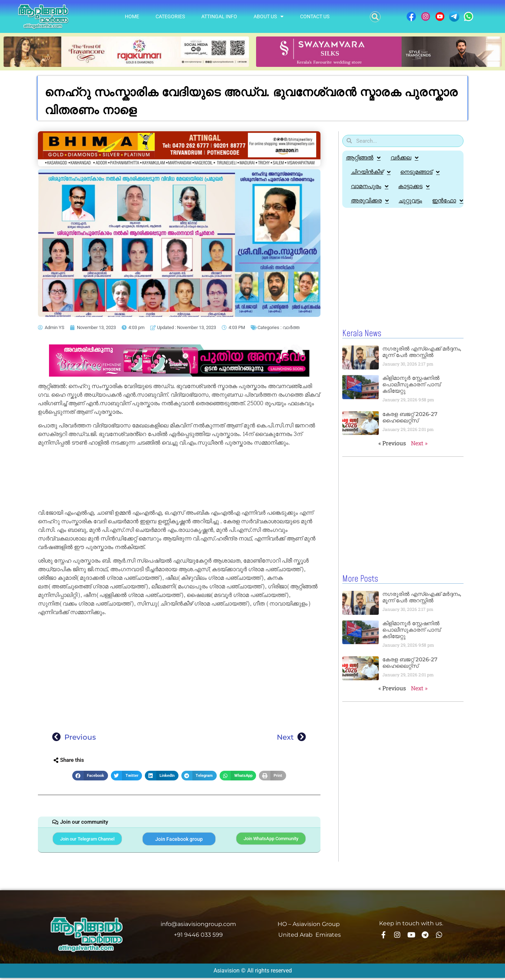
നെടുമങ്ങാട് (421, 172)
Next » (419, 457)
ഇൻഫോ (367, 215)
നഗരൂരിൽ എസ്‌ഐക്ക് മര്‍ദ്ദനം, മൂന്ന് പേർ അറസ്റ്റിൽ (422, 366)
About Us (269, 16)
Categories (170, 16)
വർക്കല (405, 158)
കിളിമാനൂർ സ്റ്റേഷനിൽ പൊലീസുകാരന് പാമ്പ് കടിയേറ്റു (411, 399)
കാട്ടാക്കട (415, 186)
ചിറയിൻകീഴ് (371, 172)
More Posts (360, 593)
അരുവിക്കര (370, 201)
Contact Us (315, 16)
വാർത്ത (291, 327)
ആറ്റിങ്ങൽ (363, 158)
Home (132, 16)
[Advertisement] (179, 479)
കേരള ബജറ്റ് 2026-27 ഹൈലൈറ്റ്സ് (410, 432)
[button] (375, 17)
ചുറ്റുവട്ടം (412, 200)
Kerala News (362, 348)
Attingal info (219, 16)
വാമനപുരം (370, 186)
